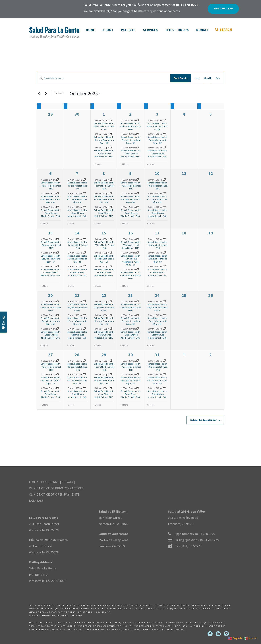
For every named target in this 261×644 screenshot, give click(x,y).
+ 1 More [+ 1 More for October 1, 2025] (97, 164)
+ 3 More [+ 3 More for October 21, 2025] (71, 345)
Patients (128, 30)
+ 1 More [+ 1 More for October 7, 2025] (71, 223)
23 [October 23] (130, 295)
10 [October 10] (157, 173)
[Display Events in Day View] (218, 78)
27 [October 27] (50, 355)
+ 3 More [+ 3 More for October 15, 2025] (97, 286)
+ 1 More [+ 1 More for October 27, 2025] (44, 405)
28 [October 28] (77, 355)
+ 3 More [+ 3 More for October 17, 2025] (151, 286)
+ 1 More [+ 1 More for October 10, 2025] (151, 223)
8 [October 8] (104, 173)
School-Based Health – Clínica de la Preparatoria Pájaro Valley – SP (130, 260)
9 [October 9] (130, 173)
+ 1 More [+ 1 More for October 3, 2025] (151, 164)
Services (151, 30)
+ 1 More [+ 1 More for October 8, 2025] (97, 223)
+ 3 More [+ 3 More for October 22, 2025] (97, 345)
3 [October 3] (157, 114)
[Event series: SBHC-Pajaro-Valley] (138, 239)
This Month (59, 93)
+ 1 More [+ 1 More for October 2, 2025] (124, 164)
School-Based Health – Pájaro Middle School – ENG (104, 126)
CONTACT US (38, 482)
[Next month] (46, 94)
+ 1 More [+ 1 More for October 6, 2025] (44, 223)
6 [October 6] (50, 173)
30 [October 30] (130, 355)
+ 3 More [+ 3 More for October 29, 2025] (97, 405)
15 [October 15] (104, 233)
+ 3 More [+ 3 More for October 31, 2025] (151, 405)
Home (90, 30)
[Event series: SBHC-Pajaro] (111, 120)
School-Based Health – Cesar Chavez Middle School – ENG (104, 154)
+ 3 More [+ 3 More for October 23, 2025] (124, 345)
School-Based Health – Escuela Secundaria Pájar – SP (104, 140)
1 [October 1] (104, 114)
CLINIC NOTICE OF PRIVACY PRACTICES (56, 488)
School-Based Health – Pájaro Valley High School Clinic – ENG (130, 245)
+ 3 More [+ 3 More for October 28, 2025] (71, 405)
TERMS (54, 482)
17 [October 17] (157, 233)
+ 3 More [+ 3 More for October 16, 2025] (124, 286)
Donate (202, 30)
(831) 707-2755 (210, 540)
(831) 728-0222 (205, 534)
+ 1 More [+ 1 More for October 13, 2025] (44, 286)
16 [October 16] (130, 233)
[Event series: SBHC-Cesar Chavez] (111, 148)
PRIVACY (68, 482)
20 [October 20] (50, 295)
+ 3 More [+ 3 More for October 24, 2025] (151, 345)
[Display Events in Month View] (208, 78)
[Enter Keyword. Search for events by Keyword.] (103, 78)
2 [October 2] (130, 114)
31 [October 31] (157, 355)
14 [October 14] (77, 233)
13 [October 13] (50, 233)
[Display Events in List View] (197, 78)
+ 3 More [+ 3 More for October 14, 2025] (71, 286)
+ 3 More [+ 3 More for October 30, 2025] (124, 405)
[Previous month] (39, 94)
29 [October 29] (104, 355)
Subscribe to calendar (204, 420)
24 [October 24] (157, 295)
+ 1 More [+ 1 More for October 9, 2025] (124, 223)
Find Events (181, 78)
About (108, 30)
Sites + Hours (177, 30)
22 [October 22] (104, 295)
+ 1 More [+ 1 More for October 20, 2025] (44, 345)
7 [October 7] (77, 173)
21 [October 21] (77, 295)
